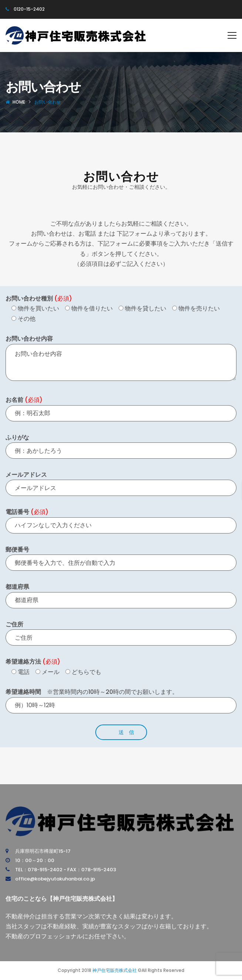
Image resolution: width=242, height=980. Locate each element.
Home (19, 102)
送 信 (126, 732)
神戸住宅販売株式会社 (115, 970)
